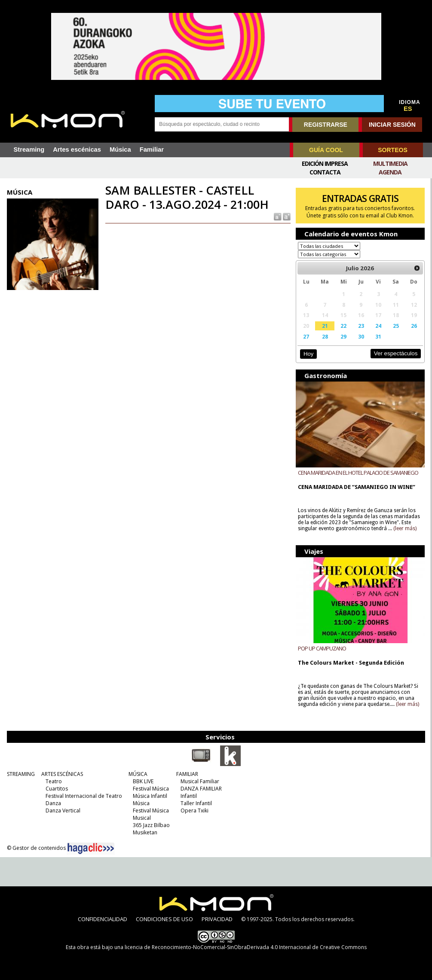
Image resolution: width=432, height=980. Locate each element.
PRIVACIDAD (217, 919)
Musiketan (145, 832)
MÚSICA (138, 774)
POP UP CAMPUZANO (322, 648)
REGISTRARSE (326, 125)
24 (378, 326)
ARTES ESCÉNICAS (62, 774)
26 (414, 326)
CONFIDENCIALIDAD (103, 919)
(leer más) (405, 528)
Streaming (29, 150)
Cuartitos (57, 789)
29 (343, 336)
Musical (142, 818)
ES (408, 109)
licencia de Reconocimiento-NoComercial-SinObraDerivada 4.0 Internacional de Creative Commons (246, 947)
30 (361, 336)
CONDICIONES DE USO (164, 919)
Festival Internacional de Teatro (84, 796)
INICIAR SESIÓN (392, 125)
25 (396, 326)
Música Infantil (150, 796)
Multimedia (390, 163)
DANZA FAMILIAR (201, 789)
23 (361, 326)
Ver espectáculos (396, 353)
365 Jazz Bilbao (151, 825)
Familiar (152, 150)
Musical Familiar (200, 781)
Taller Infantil (196, 803)
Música (120, 150)
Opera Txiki (195, 811)
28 (325, 336)
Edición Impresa (325, 163)
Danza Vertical (63, 811)
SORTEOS (392, 150)
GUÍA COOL (326, 150)
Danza (53, 803)
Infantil (189, 796)
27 (306, 336)
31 (378, 336)
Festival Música (151, 789)
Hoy (308, 354)
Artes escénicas (77, 150)
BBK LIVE (143, 781)
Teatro (54, 781)
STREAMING (21, 774)
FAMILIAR (187, 774)
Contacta (325, 172)
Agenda (390, 172)
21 (325, 326)
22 (343, 326)
